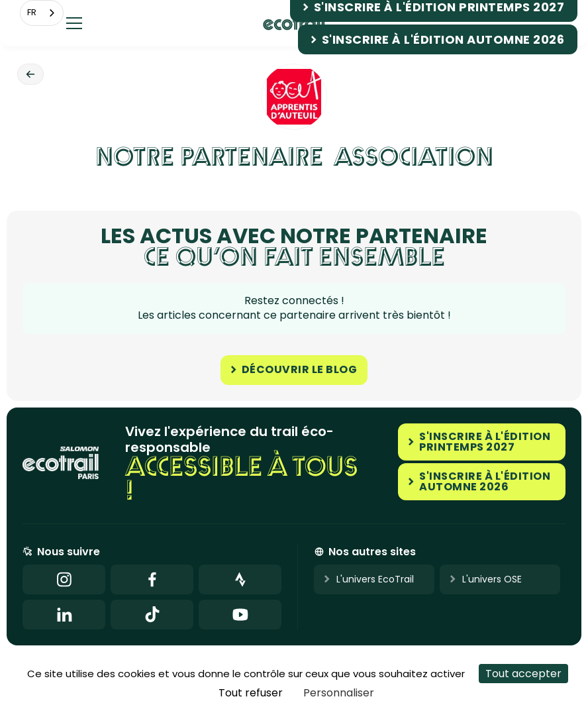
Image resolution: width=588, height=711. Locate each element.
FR (32, 12)
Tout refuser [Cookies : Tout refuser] (251, 693)
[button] (74, 23)
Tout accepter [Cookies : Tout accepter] (523, 674)
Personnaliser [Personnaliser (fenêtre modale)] (339, 693)
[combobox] (42, 13)
